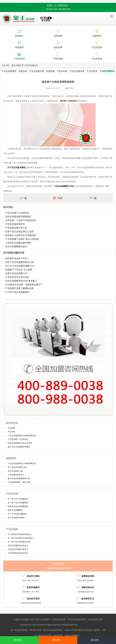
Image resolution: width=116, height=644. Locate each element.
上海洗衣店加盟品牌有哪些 (18, 243)
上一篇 (23, 198)
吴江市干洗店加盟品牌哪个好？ (21, 266)
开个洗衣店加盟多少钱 (17, 467)
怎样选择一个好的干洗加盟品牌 (21, 220)
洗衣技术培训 (33, 599)
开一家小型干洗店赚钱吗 (18, 499)
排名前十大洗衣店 (68, 101)
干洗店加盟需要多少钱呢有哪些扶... (23, 436)
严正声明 (12, 428)
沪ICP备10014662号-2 (87, 625)
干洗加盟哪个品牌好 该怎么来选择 (22, 239)
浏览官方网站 (33, 576)
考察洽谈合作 (88, 587)
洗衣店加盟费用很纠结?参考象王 (21, 281)
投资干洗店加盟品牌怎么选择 (19, 232)
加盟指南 (50, 71)
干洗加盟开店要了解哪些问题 (19, 288)
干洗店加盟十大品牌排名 (17, 213)
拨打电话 (18, 640)
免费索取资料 (88, 576)
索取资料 (56, 640)
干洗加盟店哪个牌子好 (16, 228)
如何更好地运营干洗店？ (17, 258)
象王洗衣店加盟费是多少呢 (19, 478)
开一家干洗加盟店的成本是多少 (21, 538)
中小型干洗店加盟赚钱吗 (17, 292)
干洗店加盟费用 (9, 71)
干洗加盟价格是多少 (16, 475)
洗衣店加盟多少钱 (15, 471)
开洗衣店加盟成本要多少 (18, 549)
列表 (60, 198)
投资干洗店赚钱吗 (15, 510)
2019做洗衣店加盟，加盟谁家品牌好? (24, 285)
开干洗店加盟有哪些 (16, 167)
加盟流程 (23, 71)
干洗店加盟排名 (31, 65)
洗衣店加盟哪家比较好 (16, 246)
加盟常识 (20, 65)
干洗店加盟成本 (77, 71)
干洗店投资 (92, 71)
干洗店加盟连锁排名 (15, 224)
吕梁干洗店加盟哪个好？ (17, 273)
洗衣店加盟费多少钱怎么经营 (20, 443)
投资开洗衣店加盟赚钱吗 (18, 506)
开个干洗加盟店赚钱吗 (17, 514)
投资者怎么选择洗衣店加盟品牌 (21, 235)
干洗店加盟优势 (37, 71)
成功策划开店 (88, 599)
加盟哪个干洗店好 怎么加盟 (19, 270)
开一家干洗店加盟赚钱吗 (18, 503)
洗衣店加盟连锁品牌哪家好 (18, 217)
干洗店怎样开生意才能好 (17, 277)
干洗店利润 (62, 71)
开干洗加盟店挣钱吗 (16, 518)
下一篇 (93, 198)
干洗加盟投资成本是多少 (18, 553)
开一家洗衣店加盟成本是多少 (20, 534)
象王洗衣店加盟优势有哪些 (19, 447)
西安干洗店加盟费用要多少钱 (19, 262)
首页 (13, 65)
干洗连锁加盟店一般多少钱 (19, 482)
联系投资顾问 (33, 587)
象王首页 (95, 640)
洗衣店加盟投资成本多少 (18, 546)
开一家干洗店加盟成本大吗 (19, 542)
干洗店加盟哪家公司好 (64, 186)
